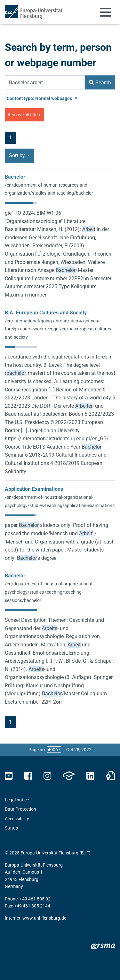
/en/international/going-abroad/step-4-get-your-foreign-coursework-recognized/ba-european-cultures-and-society (59, 329)
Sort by (18, 155)
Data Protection (20, 809)
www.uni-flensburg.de (44, 918)
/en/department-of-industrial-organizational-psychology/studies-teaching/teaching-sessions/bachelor (49, 592)
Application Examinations (34, 489)
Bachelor (15, 177)
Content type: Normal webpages (42, 98)
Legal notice (17, 800)
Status (11, 828)
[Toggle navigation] (106, 12)
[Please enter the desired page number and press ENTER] (54, 750)
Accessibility (17, 819)
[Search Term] (45, 82)
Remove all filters (24, 115)
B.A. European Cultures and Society (46, 313)
